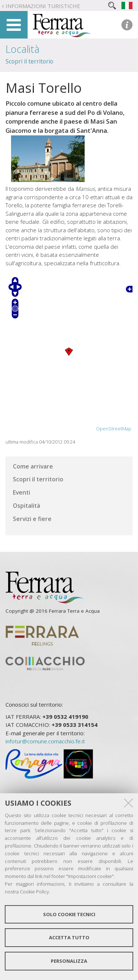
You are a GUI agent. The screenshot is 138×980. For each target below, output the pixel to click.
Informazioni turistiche (43, 6)
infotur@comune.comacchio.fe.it (45, 741)
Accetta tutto (69, 937)
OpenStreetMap (114, 429)
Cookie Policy (34, 892)
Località (22, 49)
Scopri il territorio (29, 61)
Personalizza (69, 961)
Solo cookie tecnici (69, 914)
